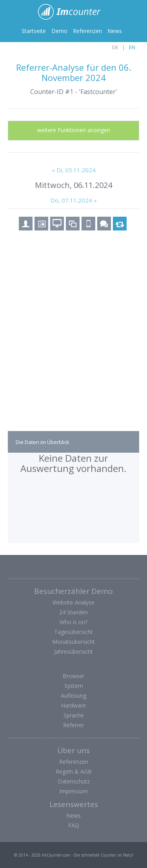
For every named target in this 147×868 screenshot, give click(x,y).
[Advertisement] (73, 338)
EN (132, 47)
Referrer (73, 725)
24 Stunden (73, 612)
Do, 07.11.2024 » (74, 200)
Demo (59, 31)
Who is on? (73, 622)
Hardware (73, 705)
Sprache (74, 715)
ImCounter (73, 12)
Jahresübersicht (73, 651)
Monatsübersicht (73, 642)
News (115, 31)
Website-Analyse (73, 602)
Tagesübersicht (73, 632)
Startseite (34, 31)
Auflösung (73, 696)
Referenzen (87, 31)
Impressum (73, 791)
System (74, 686)
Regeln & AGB (74, 771)
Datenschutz (74, 781)
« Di (74, 170)
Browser (73, 676)
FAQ (74, 825)
